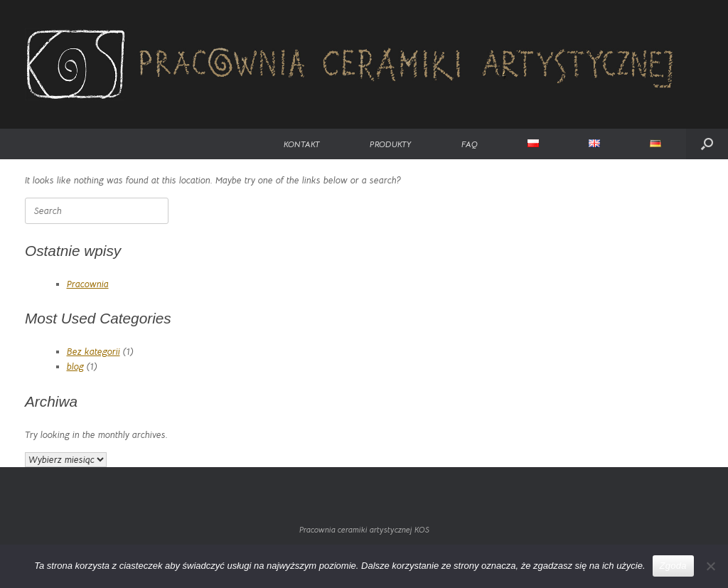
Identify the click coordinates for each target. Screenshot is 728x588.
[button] (707, 144)
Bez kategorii (93, 352)
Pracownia (88, 284)
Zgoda (673, 566)
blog (75, 367)
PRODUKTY (391, 144)
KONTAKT (302, 144)
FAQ (470, 144)
